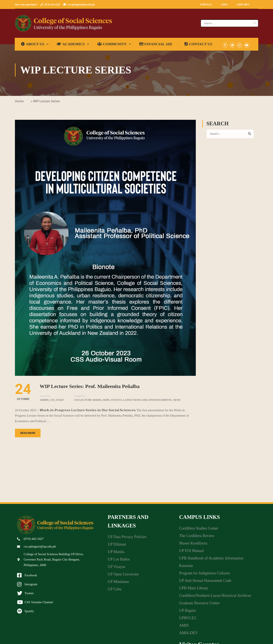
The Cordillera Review (197, 537)
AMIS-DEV (243, 4)
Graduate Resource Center (199, 604)
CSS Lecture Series (88, 402)
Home (19, 103)
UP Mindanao (118, 583)
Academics (71, 46)
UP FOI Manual (191, 552)
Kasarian (186, 567)
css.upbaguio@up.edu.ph (81, 4)
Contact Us (198, 46)
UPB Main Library (194, 590)
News (177, 402)
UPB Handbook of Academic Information (211, 560)
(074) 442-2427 (52, 4)
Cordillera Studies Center (199, 530)
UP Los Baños (119, 561)
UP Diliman (117, 546)
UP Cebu (115, 591)
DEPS (106, 402)
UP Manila (116, 553)
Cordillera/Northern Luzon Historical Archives (215, 597)
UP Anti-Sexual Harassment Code (205, 582)
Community (112, 46)
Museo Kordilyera (193, 545)
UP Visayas (116, 568)
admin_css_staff (52, 402)
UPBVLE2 (206, 4)
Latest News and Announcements (147, 402)
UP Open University (123, 576)
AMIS (224, 4)
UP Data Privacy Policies (127, 538)
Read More (28, 435)
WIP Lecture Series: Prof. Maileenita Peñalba (90, 388)
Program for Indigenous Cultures (204, 575)
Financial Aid (156, 46)
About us (33, 46)
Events (116, 402)
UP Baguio (188, 612)
